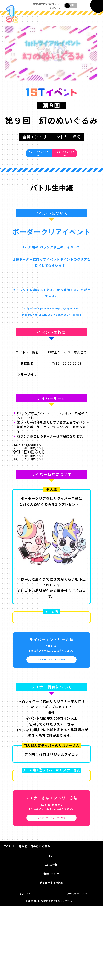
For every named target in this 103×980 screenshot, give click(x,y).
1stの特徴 (52, 895)
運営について (26, 934)
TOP (51, 882)
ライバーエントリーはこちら (51, 680)
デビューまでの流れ (51, 922)
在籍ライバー (51, 908)
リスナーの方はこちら (71, 158)
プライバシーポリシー (77, 934)
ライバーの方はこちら (32, 158)
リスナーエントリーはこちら (51, 841)
